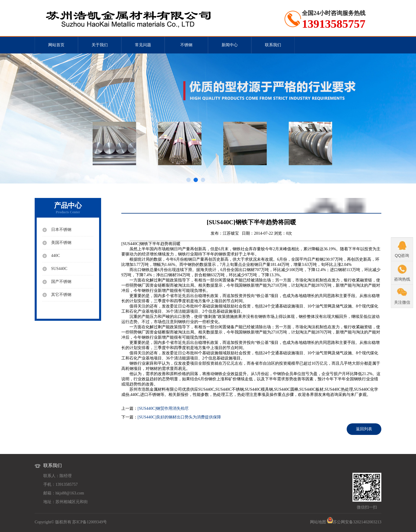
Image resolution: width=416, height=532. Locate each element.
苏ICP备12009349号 (90, 522)
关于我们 (100, 45)
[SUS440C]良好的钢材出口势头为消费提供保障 (179, 417)
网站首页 (56, 45)
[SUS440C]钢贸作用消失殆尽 (163, 408)
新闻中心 (230, 45)
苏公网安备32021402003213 (357, 522)
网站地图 (318, 522)
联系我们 (273, 45)
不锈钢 (186, 45)
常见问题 (143, 45)
